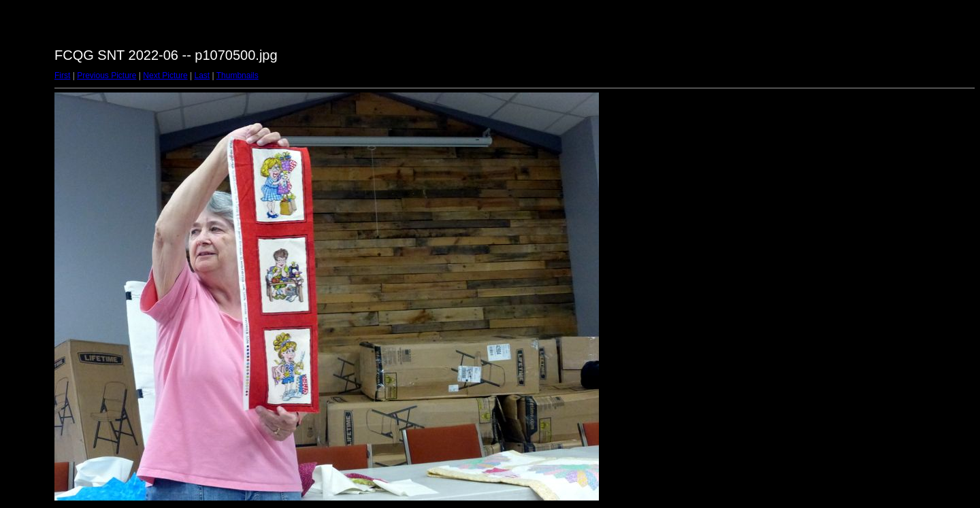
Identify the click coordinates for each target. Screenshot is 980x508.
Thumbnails (238, 75)
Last (202, 75)
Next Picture (165, 75)
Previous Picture (107, 75)
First (62, 75)
